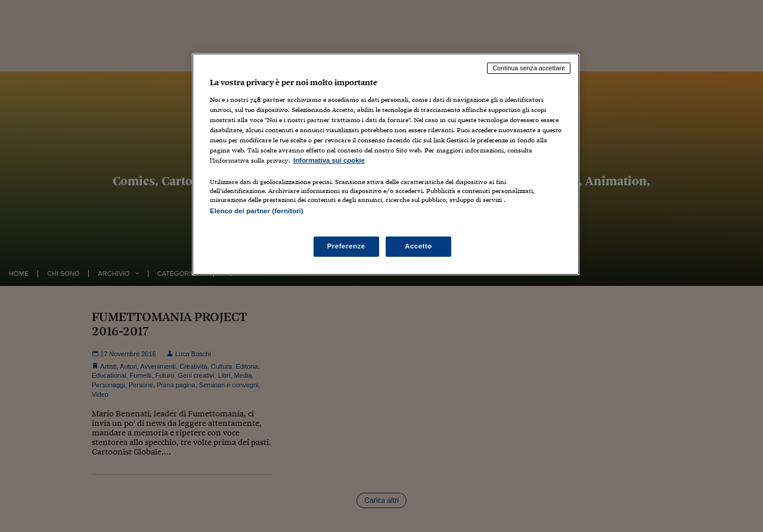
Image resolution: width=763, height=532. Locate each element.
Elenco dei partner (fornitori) (257, 211)
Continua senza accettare (529, 68)
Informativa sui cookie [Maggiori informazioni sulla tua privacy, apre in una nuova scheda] (329, 160)
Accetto (418, 246)
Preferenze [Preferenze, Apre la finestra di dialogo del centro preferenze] (346, 246)
